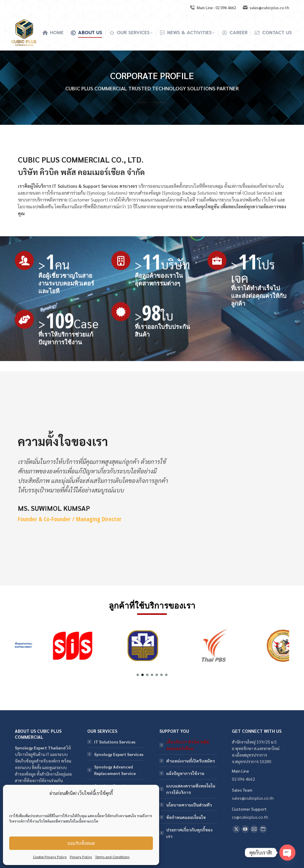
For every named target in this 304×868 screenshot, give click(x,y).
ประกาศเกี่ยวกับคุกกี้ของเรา (189, 833)
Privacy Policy (81, 857)
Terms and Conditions (112, 857)
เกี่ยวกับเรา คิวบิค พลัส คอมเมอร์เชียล (188, 745)
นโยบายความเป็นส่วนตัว (189, 805)
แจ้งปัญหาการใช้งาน (185, 773)
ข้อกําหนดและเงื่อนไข (186, 817)
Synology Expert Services (119, 754)
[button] (138, 675)
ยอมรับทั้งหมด (81, 843)
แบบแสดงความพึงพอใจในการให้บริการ (191, 789)
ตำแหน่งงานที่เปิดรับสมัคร (191, 761)
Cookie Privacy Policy (50, 857)
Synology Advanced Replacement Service (115, 770)
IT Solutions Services (115, 742)
